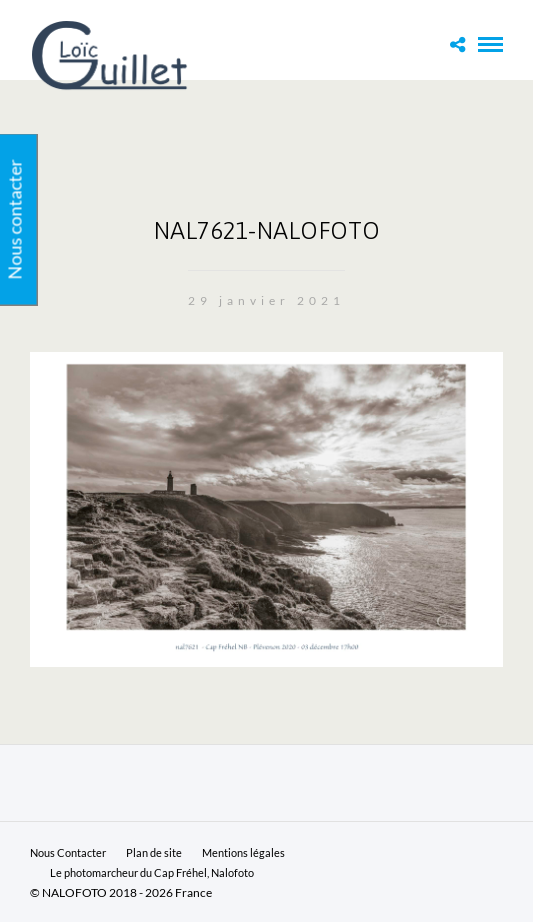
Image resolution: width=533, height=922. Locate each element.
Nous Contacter (68, 852)
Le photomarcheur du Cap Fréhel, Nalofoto (152, 872)
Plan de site (154, 852)
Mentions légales (243, 852)
